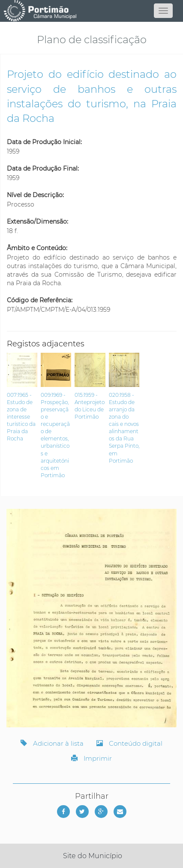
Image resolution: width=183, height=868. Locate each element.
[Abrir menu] (163, 11)
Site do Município (93, 856)
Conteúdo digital (129, 743)
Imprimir (91, 758)
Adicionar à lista (52, 743)
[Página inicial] (92, 11)
